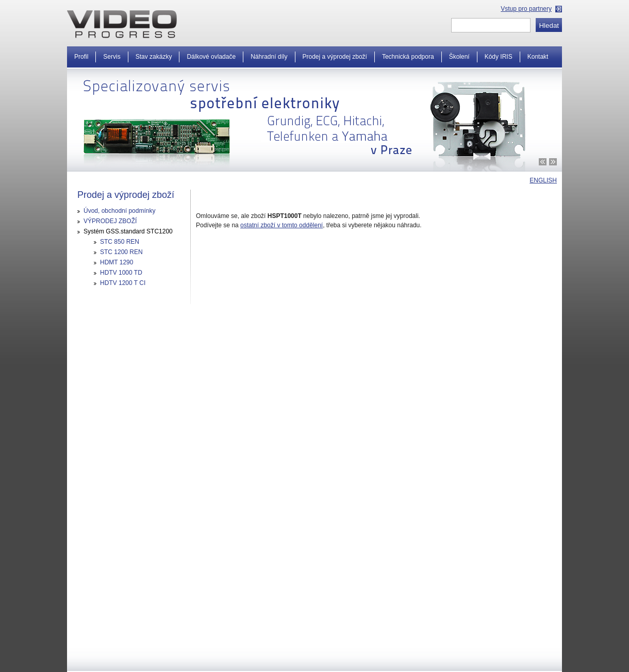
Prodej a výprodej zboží (335, 57)
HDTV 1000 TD (121, 273)
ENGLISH (543, 180)
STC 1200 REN (121, 252)
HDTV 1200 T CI (123, 283)
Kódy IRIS (499, 57)
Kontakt (538, 57)
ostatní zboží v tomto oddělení (282, 225)
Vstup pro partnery (526, 9)
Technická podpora (408, 57)
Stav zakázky (154, 57)
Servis (112, 57)
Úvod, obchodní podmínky (119, 211)
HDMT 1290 (117, 262)
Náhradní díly (269, 57)
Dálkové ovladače (211, 57)
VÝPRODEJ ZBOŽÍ (110, 221)
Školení (459, 57)
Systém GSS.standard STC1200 (128, 231)
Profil (81, 57)
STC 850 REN (120, 242)
